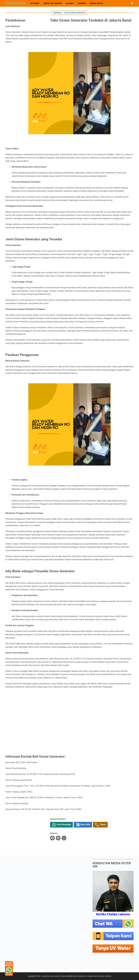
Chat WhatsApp (66, 825)
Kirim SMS (87, 825)
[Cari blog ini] (132, 3)
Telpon (104, 825)
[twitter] (62, 838)
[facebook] (57, 838)
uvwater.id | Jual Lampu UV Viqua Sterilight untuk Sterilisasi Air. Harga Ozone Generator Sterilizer (76, 976)
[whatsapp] (68, 838)
